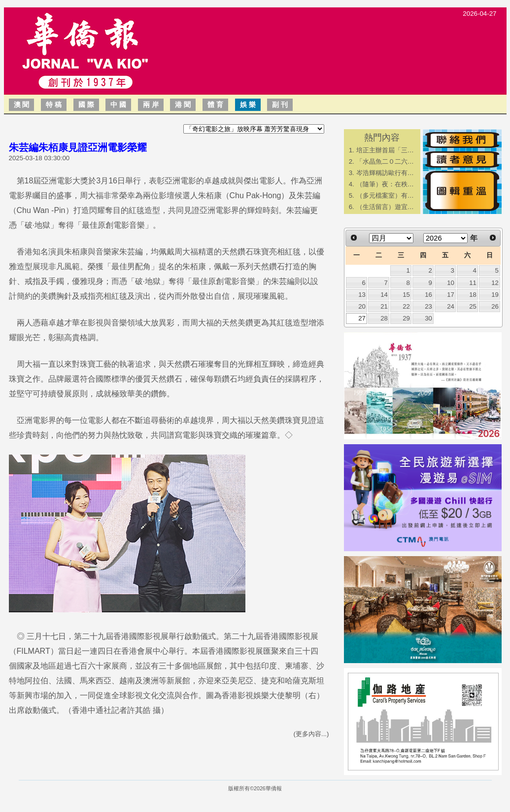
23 (428, 306)
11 (473, 283)
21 (384, 306)
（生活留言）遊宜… (385, 207)
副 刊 (280, 105)
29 (406, 318)
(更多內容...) (311, 734)
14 (384, 295)
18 (473, 295)
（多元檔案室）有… (385, 195)
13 (362, 295)
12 (495, 283)
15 (406, 295)
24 (451, 306)
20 (362, 306)
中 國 (118, 105)
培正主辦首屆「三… (385, 150)
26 (495, 306)
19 (495, 295)
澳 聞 (22, 105)
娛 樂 (248, 105)
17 (451, 295)
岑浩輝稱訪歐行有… (385, 173)
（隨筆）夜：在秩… (385, 184)
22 (406, 306)
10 (451, 283)
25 (473, 306)
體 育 (215, 105)
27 (362, 318)
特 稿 (54, 105)
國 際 (86, 105)
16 (428, 295)
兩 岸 (151, 105)
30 (428, 318)
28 (384, 318)
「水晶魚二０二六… (385, 161)
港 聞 (183, 105)
